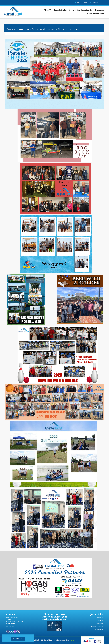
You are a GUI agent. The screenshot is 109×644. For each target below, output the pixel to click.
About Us (48, 10)
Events (101, 620)
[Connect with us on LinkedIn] (11, 631)
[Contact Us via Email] (19, 631)
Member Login (98, 629)
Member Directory (97, 626)
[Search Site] (102, 3)
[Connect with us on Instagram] (15, 631)
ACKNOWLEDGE (18, 639)
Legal (73, 640)
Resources (100, 10)
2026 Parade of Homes (95, 13)
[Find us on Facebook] (8, 631)
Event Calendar (60, 10)
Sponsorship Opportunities (81, 10)
